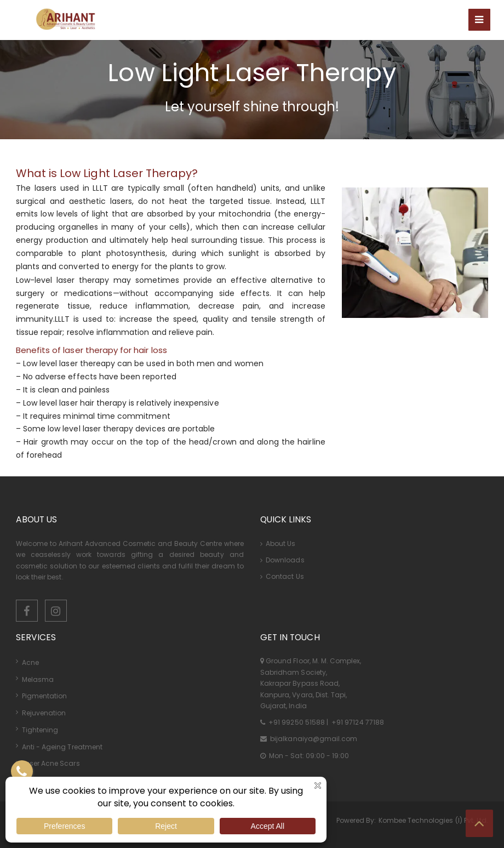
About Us (278, 543)
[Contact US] (22, 771)
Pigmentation (45, 696)
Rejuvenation (44, 713)
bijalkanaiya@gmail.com (313, 739)
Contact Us (282, 576)
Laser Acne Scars (51, 763)
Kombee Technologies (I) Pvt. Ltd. (434, 820)
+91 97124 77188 (357, 722)
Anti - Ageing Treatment (62, 747)
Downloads (282, 560)
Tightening (40, 730)
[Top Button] (479, 823)
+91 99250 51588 (297, 722)
